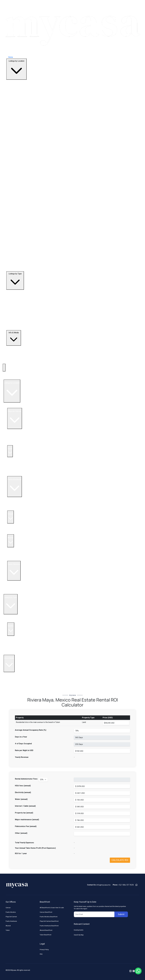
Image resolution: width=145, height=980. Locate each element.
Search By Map (79, 935)
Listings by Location (16, 69)
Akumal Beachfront (46, 930)
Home (11, 57)
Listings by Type (15, 280)
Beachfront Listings (15, 616)
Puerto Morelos (11, 912)
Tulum (8, 930)
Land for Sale (16, 444)
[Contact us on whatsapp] (137, 885)
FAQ (41, 954)
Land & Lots (12, 653)
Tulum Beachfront (46, 935)
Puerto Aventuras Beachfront (49, 926)
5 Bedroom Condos (19, 648)
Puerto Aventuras (11, 921)
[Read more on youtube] (130, 971)
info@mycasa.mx (103, 885)
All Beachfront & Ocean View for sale (52, 908)
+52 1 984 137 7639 (126, 885)
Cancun (8, 908)
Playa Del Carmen (11, 917)
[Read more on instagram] (134, 971)
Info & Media (14, 338)
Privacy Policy (44, 950)
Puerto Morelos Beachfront (49, 917)
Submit (121, 914)
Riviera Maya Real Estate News (20, 687)
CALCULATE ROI (120, 860)
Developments (79, 930)
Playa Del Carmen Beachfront (49, 921)
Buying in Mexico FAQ (16, 673)
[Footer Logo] (17, 885)
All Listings (12, 407)
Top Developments (11, 378)
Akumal (8, 926)
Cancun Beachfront (46, 912)
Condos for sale (17, 533)
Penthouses (12, 621)
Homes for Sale (17, 509)
